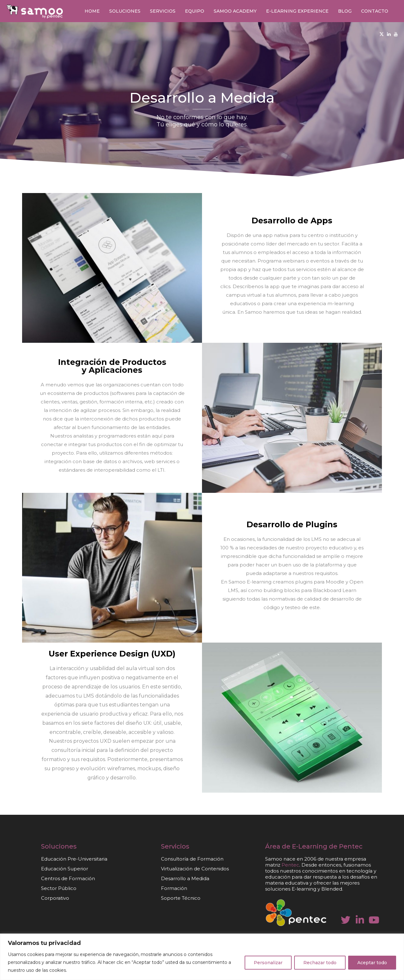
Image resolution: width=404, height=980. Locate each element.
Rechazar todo (320, 963)
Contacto (375, 11)
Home (92, 11)
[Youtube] (396, 34)
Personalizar (268, 963)
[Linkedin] (389, 34)
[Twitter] (382, 34)
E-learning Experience (297, 11)
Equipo (195, 11)
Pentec (351, 846)
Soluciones (125, 11)
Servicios (163, 11)
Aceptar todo (372, 963)
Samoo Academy (235, 11)
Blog (345, 11)
